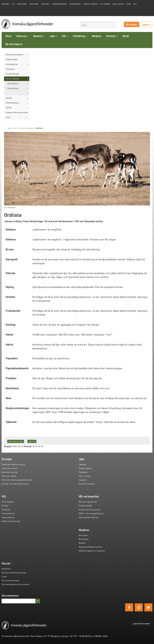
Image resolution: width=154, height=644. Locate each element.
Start (9, 36)
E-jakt (4, 577)
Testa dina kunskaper (11, 580)
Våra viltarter (13, 83)
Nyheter (39, 36)
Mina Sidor (83, 535)
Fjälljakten (118, 4)
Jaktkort (45, 4)
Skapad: (8, 446)
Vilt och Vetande (12, 79)
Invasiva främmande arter (17, 112)
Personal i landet (9, 476)
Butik (126, 36)
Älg (135, 4)
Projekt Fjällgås (12, 74)
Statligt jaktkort (85, 468)
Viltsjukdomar (12, 64)
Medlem (97, 36)
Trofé (8, 117)
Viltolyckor (10, 69)
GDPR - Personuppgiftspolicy (91, 513)
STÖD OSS (5, 4)
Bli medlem (132, 24)
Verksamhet (75, 4)
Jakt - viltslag (84, 476)
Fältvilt (9, 108)
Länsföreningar (59, 4)
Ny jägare (105, 4)
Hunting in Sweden (87, 484)
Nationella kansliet (10, 472)
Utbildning (80, 36)
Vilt (65, 36)
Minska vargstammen (88, 502)
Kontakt (112, 36)
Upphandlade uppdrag (88, 517)
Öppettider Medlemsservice (13, 464)
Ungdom (82, 480)
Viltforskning (13, 88)
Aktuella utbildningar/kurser (14, 573)
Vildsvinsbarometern (15, 55)
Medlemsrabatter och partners (92, 551)
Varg (129, 4)
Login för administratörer (141, 624)
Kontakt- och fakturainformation (15, 484)
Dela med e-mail (16, 441)
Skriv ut (32, 441)
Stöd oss (22, 36)
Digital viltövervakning (11, 521)
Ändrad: (28, 446)
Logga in (146, 24)
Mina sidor (22, 4)
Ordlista (11, 93)
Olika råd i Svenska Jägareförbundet (17, 480)
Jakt (54, 36)
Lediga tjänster (91, 4)
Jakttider (34, 4)
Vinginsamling (8, 517)
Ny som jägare (14, 44)
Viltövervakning (12, 103)
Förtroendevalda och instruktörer (16, 584)
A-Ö (13, 4)
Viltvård (9, 98)
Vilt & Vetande (8, 502)
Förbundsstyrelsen (10, 468)
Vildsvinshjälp (12, 59)
